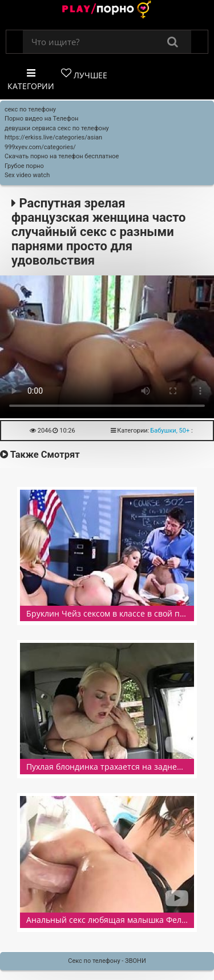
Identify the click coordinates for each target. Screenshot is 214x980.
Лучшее (84, 74)
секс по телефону (30, 109)
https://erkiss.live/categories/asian (53, 137)
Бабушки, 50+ (170, 431)
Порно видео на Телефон (41, 119)
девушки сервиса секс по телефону (57, 128)
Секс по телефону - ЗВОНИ (107, 961)
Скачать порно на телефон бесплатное (62, 156)
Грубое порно (24, 166)
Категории (31, 80)
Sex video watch (27, 175)
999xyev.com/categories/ (40, 147)
